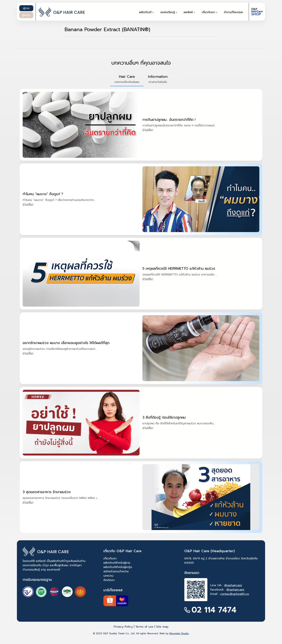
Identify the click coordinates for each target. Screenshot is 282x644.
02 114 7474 (214, 610)
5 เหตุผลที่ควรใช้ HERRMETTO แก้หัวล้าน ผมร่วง (179, 269)
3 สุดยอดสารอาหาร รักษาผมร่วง (47, 492)
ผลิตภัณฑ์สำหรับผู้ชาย (117, 563)
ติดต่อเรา (109, 580)
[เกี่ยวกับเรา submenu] (217, 12)
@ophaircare (233, 585)
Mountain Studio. (179, 633)
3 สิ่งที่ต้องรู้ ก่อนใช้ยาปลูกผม (164, 417)
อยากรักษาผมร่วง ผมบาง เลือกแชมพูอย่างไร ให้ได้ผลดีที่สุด (66, 343)
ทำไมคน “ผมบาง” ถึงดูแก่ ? (43, 194)
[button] (127, 79)
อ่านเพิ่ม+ (148, 130)
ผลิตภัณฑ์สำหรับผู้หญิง (118, 567)
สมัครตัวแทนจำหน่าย (116, 571)
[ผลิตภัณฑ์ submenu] (153, 12)
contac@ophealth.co (235, 594)
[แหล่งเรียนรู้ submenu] (176, 12)
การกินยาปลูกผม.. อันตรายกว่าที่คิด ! (169, 120)
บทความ (108, 576)
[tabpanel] (141, 311)
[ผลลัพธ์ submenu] (194, 12)
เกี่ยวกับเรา (110, 558)
